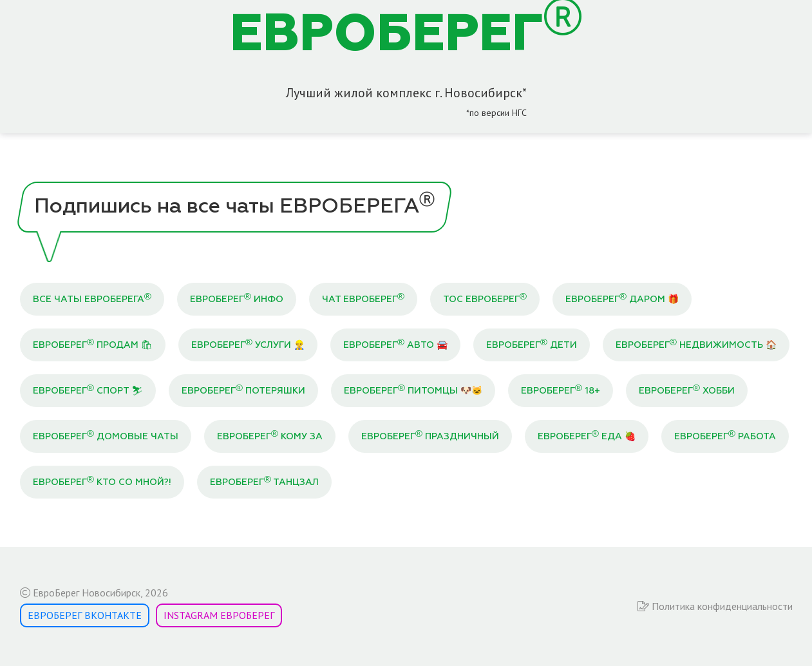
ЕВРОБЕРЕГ (406, 35)
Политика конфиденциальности (715, 606)
